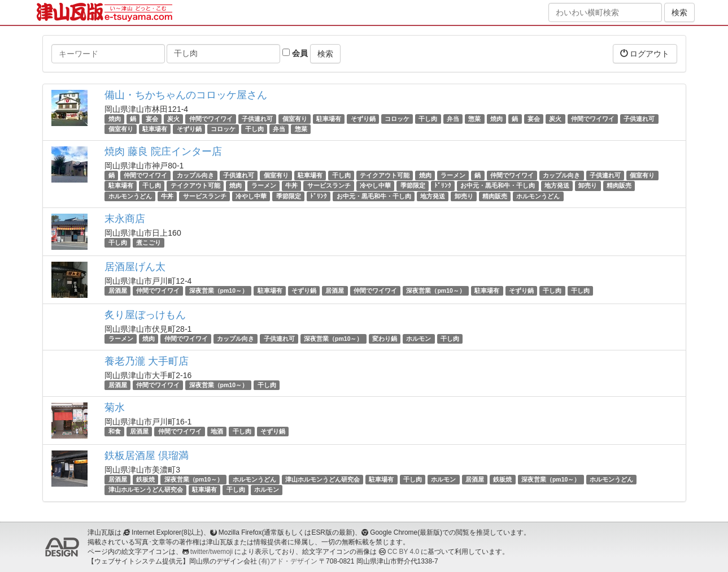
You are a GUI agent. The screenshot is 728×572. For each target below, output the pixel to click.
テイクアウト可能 (385, 175)
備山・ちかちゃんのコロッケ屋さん (186, 95)
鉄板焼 (145, 479)
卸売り (588, 186)
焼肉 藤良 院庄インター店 (163, 151)
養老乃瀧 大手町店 (147, 361)
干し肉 (428, 119)
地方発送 (557, 186)
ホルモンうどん (130, 196)
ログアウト (645, 53)
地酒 (217, 431)
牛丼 (291, 186)
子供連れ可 (257, 119)
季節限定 (413, 186)
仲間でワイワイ (211, 119)
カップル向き (195, 175)
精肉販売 (619, 186)
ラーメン (453, 175)
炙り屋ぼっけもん (145, 315)
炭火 (173, 119)
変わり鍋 (385, 339)
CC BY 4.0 (403, 552)
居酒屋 (118, 291)
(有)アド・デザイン (288, 561)
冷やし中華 (375, 186)
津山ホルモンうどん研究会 (322, 479)
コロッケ (397, 119)
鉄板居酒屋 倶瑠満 (147, 456)
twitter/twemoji (212, 552)
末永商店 (125, 219)
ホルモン (419, 339)
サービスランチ (329, 186)
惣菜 (474, 119)
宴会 (152, 119)
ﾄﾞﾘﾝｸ (443, 186)
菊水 (115, 408)
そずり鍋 (363, 119)
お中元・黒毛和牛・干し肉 (498, 186)
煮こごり (149, 242)
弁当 (453, 119)
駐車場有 (329, 119)
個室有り (295, 119)
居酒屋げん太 (135, 267)
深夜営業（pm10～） (219, 291)
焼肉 (115, 119)
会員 (295, 53)
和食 (115, 431)
